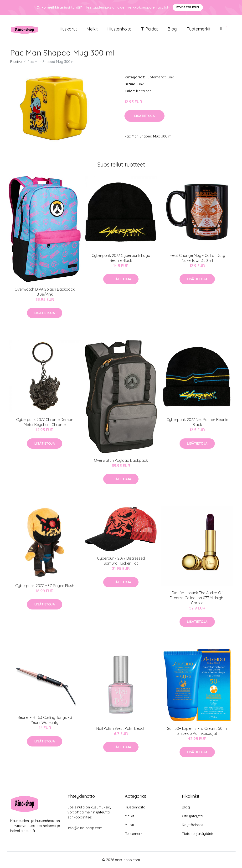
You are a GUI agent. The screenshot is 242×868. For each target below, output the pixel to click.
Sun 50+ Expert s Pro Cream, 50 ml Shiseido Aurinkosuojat (197, 731)
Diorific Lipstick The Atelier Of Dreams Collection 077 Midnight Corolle (197, 598)
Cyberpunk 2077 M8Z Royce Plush (45, 586)
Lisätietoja (144, 116)
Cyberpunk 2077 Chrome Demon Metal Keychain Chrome (45, 422)
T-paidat (150, 29)
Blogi (172, 29)
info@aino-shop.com (85, 828)
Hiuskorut (68, 29)
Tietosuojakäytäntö (198, 834)
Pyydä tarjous (188, 7)
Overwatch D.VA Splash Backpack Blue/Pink (45, 292)
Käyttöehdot (192, 825)
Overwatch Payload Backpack (121, 460)
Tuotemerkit (199, 29)
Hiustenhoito (119, 29)
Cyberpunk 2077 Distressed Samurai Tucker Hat (121, 561)
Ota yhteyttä (192, 816)
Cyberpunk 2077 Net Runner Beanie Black (197, 422)
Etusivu (16, 62)
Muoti (129, 825)
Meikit (92, 29)
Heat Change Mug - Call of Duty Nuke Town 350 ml (197, 258)
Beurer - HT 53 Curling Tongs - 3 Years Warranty (45, 720)
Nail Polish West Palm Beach (121, 728)
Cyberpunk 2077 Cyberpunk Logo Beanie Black (121, 258)
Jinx (170, 77)
